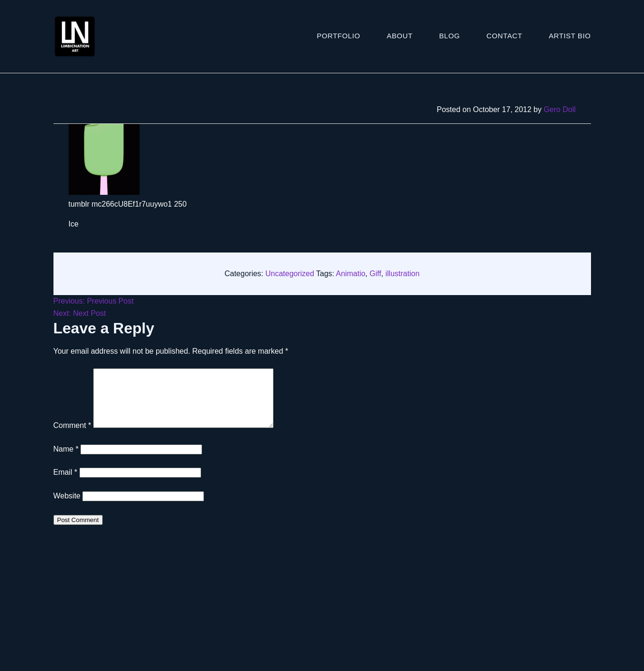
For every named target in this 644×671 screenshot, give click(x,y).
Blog (450, 36)
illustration (403, 274)
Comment (72, 437)
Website (67, 507)
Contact (504, 36)
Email (66, 484)
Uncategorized (290, 274)
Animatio (351, 274)
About (400, 36)
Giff (375, 274)
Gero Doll (560, 109)
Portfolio (339, 36)
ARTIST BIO (570, 36)
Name (66, 460)
